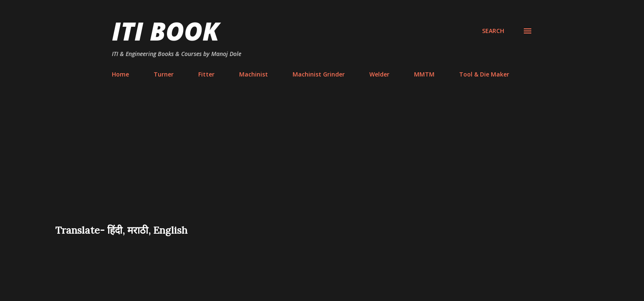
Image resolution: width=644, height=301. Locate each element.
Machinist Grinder (319, 74)
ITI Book (165, 31)
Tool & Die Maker (484, 74)
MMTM (424, 74)
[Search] (493, 31)
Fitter (206, 74)
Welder (379, 74)
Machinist (254, 74)
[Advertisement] (322, 161)
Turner (164, 74)
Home (120, 74)
